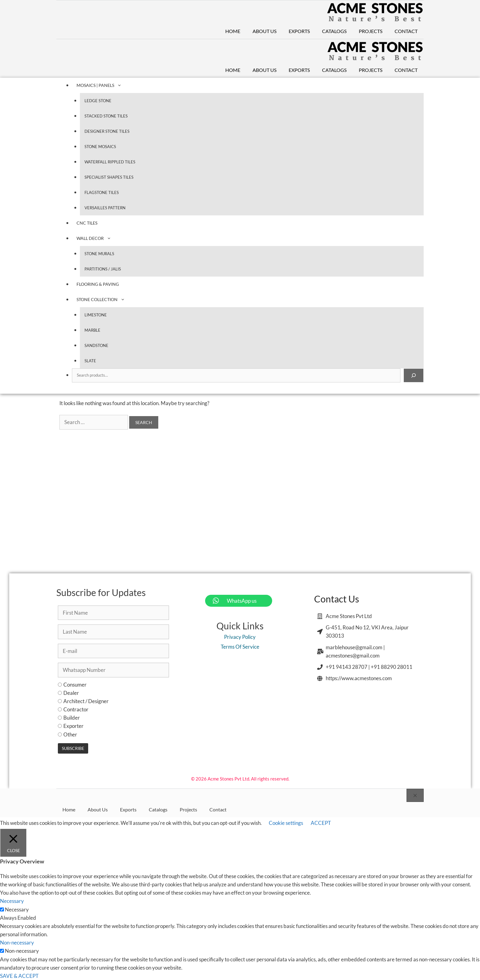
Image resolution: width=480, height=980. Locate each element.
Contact (406, 31)
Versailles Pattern (105, 208)
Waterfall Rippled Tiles (110, 162)
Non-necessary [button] (17, 943)
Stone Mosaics (100, 147)
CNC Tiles (87, 223)
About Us (264, 31)
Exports (299, 31)
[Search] (414, 375)
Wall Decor (97, 238)
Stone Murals (99, 254)
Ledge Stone (98, 101)
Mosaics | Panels (102, 85)
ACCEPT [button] (321, 823)
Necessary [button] (12, 901)
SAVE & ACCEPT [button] (19, 976)
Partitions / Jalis (103, 269)
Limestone (96, 315)
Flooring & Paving (98, 284)
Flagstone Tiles (102, 192)
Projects (371, 31)
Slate (90, 361)
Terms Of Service (240, 647)
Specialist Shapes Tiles (109, 177)
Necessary (17, 909)
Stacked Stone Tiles (106, 116)
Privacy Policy (240, 637)
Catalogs (334, 31)
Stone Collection (104, 299)
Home (233, 31)
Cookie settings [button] (286, 823)
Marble (92, 330)
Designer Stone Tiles (107, 131)
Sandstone (96, 345)
